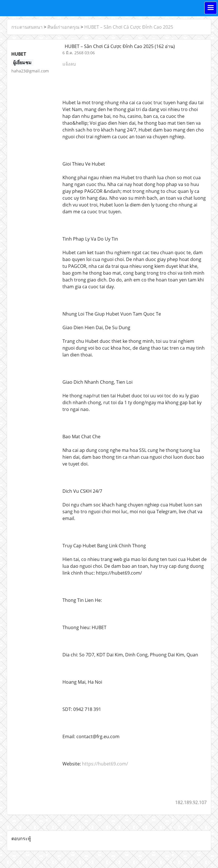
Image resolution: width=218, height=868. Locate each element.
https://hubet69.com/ (105, 764)
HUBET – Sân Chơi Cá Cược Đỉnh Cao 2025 (129, 27)
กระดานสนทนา (27, 27)
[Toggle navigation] (211, 8)
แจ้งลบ (69, 64)
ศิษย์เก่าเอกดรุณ (63, 27)
